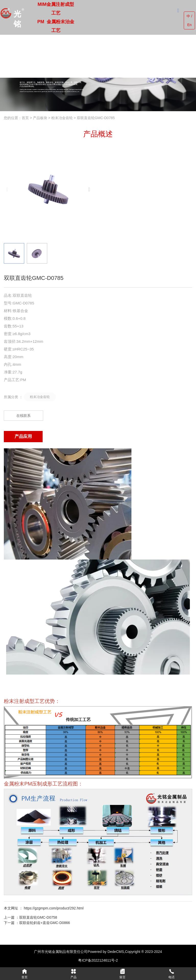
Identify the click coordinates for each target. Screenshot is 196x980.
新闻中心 (119, 56)
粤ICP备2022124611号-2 (98, 960)
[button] (89, 189)
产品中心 (78, 56)
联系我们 (139, 56)
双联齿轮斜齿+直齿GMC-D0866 (45, 923)
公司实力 (99, 56)
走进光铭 (58, 56)
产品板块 (40, 118)
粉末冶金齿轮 (62, 118)
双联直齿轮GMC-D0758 (38, 917)
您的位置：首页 (17, 118)
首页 (44, 56)
